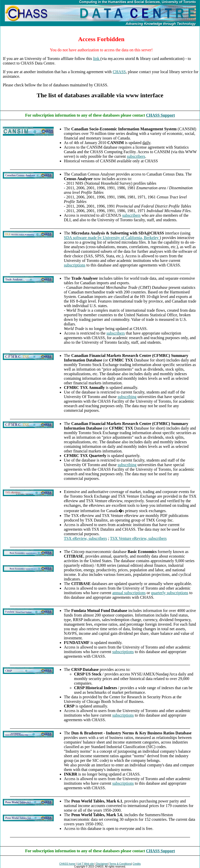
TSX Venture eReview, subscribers (138, 538)
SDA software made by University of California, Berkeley (112, 238)
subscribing (127, 397)
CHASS (119, 72)
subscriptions (75, 265)
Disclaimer (102, 864)
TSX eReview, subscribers (85, 538)
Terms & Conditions (120, 864)
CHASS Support (160, 115)
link (97, 59)
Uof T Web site (86, 864)
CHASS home (67, 864)
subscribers (136, 156)
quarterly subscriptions (170, 593)
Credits (137, 864)
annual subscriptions (129, 593)
